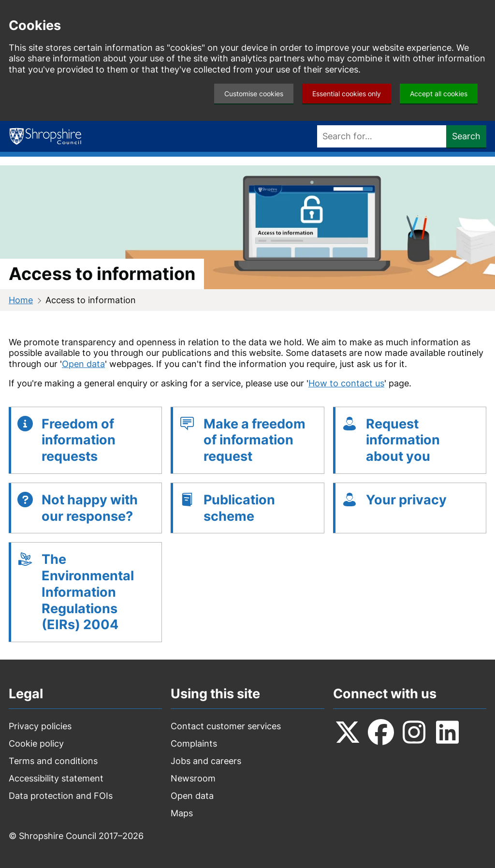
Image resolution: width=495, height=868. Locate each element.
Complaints (194, 743)
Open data (83, 364)
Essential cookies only (347, 94)
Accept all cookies (439, 94)
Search (466, 136)
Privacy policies (40, 726)
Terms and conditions (53, 761)
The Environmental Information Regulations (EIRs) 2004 (88, 592)
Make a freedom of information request (255, 440)
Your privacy (406, 500)
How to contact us (346, 383)
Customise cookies (254, 94)
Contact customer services (226, 726)
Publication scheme (239, 508)
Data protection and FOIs (61, 796)
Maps (182, 813)
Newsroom (193, 778)
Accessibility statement (56, 778)
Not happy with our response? (90, 508)
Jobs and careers (206, 761)
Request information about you (403, 440)
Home (21, 300)
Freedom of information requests (79, 440)
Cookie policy (36, 743)
